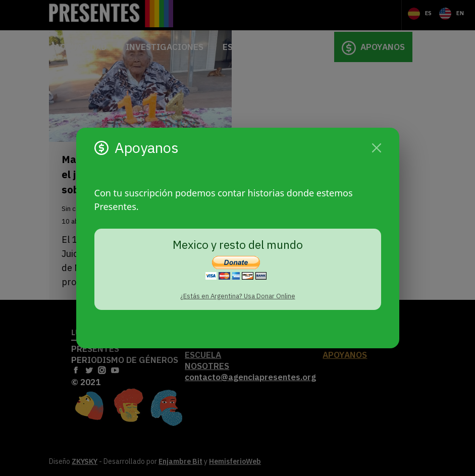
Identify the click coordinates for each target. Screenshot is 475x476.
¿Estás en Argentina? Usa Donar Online (238, 296)
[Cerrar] (377, 148)
